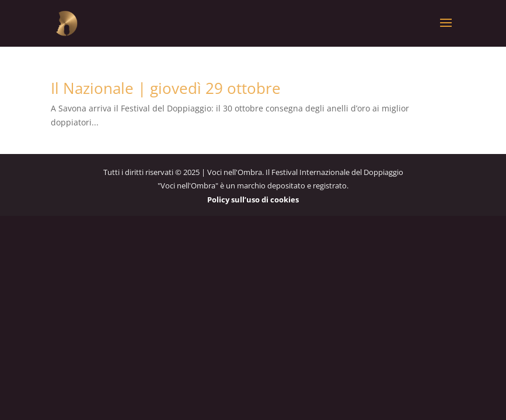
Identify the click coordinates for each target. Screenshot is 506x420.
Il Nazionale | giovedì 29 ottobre (166, 88)
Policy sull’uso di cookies (253, 199)
